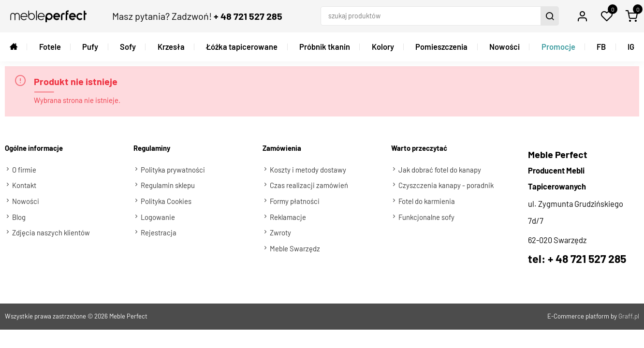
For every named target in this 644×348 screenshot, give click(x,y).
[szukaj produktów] (432, 16)
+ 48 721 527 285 (248, 16)
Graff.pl (629, 316)
